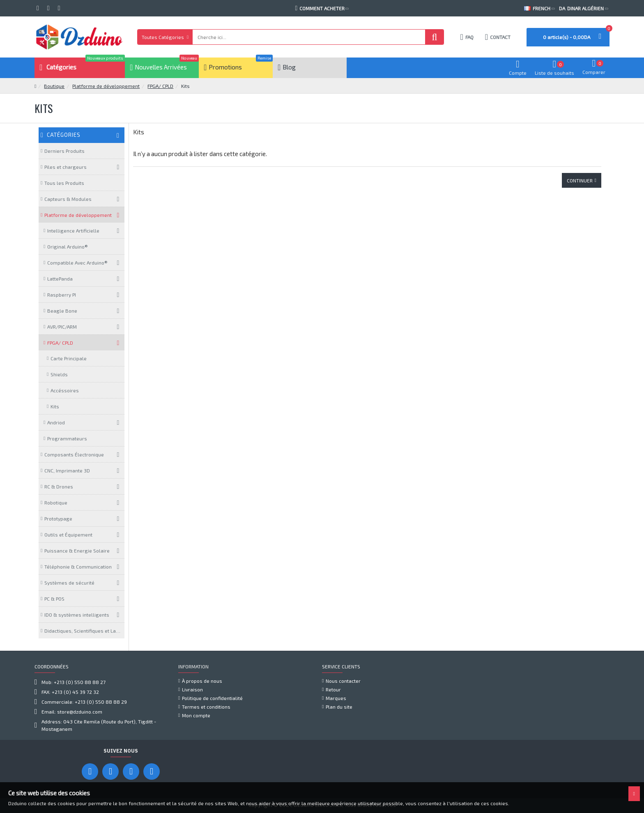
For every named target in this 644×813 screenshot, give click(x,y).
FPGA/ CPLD (160, 86)
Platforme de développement (106, 86)
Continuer (580, 180)
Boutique (54, 86)
